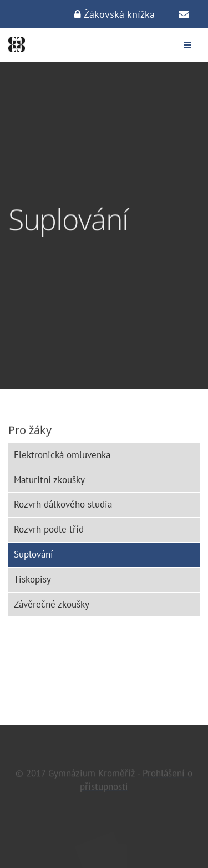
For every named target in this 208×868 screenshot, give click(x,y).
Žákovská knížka (115, 14)
